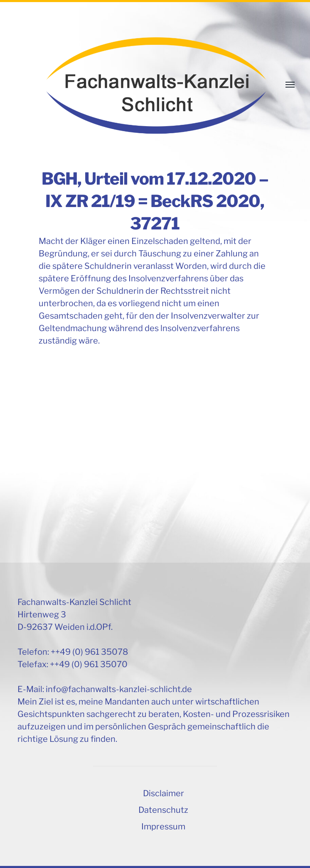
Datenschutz (163, 810)
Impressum (163, 827)
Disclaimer (164, 793)
